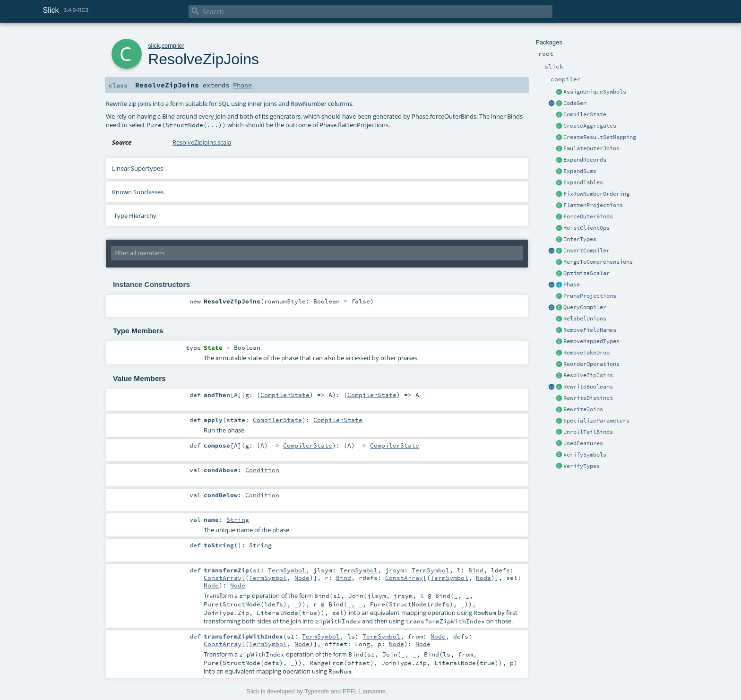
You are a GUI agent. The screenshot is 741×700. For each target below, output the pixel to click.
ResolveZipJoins (588, 375)
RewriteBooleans (588, 387)
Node (302, 578)
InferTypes (580, 239)
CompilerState (585, 114)
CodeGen (575, 103)
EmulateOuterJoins (591, 148)
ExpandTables (583, 182)
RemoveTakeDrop (586, 353)
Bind (476, 570)
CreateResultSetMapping (600, 137)
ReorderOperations (591, 364)
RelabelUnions (585, 319)
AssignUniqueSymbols (595, 92)
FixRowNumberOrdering (596, 194)
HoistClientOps (586, 228)
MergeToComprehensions (598, 262)
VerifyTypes (582, 466)
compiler (173, 46)
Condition (262, 470)
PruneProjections (590, 296)
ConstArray (223, 578)
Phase (572, 285)
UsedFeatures (583, 443)
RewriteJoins (583, 409)
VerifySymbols (585, 455)
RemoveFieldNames (590, 330)
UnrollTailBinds (588, 432)
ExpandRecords (585, 160)
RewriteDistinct (588, 398)
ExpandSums (580, 171)
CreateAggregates (590, 126)
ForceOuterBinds (588, 216)
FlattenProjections (593, 205)
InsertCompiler (586, 251)
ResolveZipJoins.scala (202, 142)
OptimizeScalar (586, 273)
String (238, 519)
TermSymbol (287, 570)
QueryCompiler (585, 307)
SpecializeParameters (596, 421)
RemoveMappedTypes (591, 341)
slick (154, 46)
